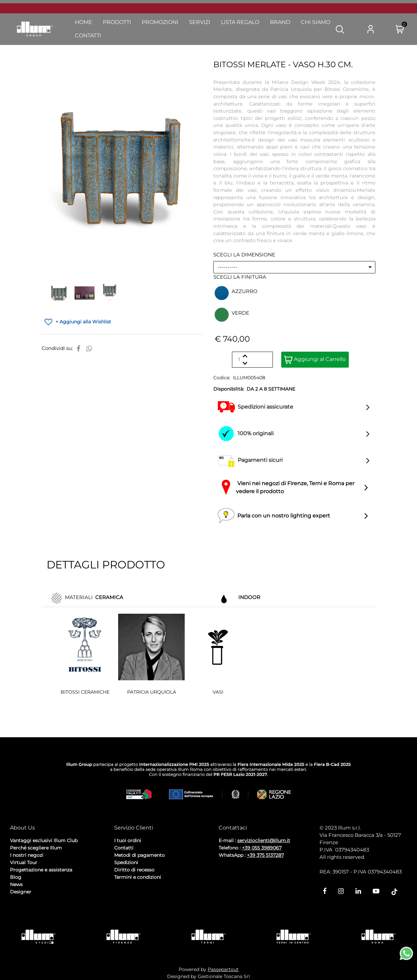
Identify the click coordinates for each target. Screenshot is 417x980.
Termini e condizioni (138, 877)
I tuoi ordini (128, 840)
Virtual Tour (24, 862)
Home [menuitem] (84, 22)
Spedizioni (126, 862)
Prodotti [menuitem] (117, 22)
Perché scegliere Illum (36, 848)
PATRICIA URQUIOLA (152, 692)
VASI (218, 692)
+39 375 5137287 (265, 855)
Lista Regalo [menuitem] (240, 22)
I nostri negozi (27, 855)
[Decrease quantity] (245, 363)
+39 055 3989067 (262, 848)
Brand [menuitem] (280, 22)
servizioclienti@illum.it (264, 840)
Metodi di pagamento (139, 855)
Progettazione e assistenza (41, 870)
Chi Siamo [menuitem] (315, 22)
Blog (16, 877)
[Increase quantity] (245, 356)
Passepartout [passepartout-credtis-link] (223, 969)
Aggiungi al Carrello (315, 360)
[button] (340, 29)
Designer (21, 892)
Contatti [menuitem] (88, 35)
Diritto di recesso (134, 870)
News (16, 884)
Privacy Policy (27, 910)
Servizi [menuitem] (200, 22)
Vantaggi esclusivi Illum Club (44, 840)
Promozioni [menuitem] (160, 22)
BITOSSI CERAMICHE (85, 692)
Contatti (124, 848)
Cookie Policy (62, 910)
